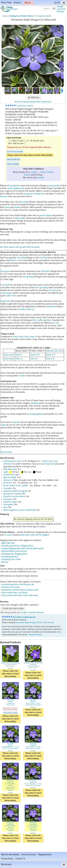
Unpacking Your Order (11, 559)
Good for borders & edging (15, 491)
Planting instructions (11, 587)
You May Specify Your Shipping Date (17, 546)
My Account (6, 864)
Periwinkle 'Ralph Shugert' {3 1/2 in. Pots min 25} (35, 623)
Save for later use (13, 159)
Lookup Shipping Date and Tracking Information (22, 548)
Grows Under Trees (12, 486)
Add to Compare (13, 164)
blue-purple (24, 202)
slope (3, 425)
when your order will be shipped (35, 535)
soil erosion (53, 290)
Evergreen (5, 271)
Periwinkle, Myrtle (44, 16)
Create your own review (13, 608)
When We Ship (8, 543)
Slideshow (34, 97)
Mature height (10, 477)
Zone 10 (34, 359)
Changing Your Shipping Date (14, 554)
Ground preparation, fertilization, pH (18, 584)
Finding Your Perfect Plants (22, 16)
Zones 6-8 (35, 355)
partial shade (45, 215)
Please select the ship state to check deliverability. (30, 155)
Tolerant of (8, 480)
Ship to (29, 3)
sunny (7, 207)
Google (34, 172)
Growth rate (9, 475)
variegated (14, 186)
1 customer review (19, 106)
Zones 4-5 (50, 355)
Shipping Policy (45, 855)
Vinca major (30, 337)
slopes (9, 293)
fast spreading (42, 288)
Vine (5, 507)
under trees (11, 296)
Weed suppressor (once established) (19, 510)
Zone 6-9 (50, 359)
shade (22, 309)
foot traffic (38, 320)
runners (23, 376)
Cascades (8, 488)
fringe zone (49, 464)
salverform (51, 307)
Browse (18, 3)
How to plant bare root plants (15, 593)
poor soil (55, 323)
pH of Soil (8, 483)
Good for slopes (10, 502)
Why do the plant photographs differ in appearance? (33, 102)
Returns (5, 562)
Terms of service (29, 855)
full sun (31, 309)
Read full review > (36, 635)
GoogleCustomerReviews (61, 9)
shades (17, 207)
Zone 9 (19, 355)
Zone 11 (19, 359)
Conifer (25, 486)
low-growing (28, 277)
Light (6, 472)
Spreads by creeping (12, 494)
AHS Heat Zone (10, 469)
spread (50, 186)
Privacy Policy (7, 859)
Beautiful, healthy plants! (24, 617)
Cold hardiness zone (12, 461)
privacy (40, 178)
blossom (4, 196)
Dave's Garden (47, 172)
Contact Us (20, 859)
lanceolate (45, 271)
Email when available (15, 152)
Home (5, 16)
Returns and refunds (10, 855)
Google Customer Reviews (32, 612)
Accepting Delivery (10, 557)
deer (49, 320)
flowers (13, 260)
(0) (57, 3)
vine (42, 194)
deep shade (20, 218)
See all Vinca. (7, 452)
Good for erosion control (14, 496)
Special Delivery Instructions (14, 551)
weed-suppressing (16, 188)
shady (3, 293)
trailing (37, 194)
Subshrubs (5, 301)
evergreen (29, 194)
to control (9, 535)
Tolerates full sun (54, 351)
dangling (35, 403)
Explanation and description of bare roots (20, 590)
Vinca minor (18, 337)
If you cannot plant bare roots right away (20, 595)
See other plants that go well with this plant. (20, 247)
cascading (21, 258)
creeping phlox (36, 414)
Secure (27, 175)
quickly (56, 186)
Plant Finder (6, 3)
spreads (6, 285)
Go (54, 8)
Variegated (8, 505)
